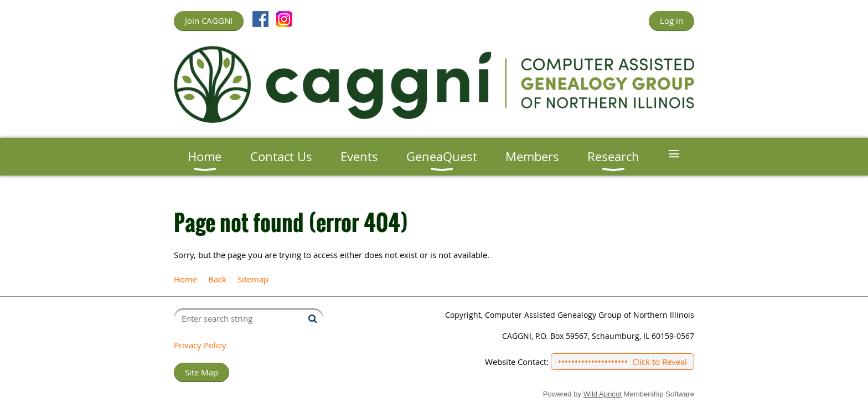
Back (217, 279)
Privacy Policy (200, 345)
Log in (671, 20)
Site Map (201, 372)
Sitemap (253, 279)
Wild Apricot (603, 394)
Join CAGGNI (209, 20)
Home (185, 279)
